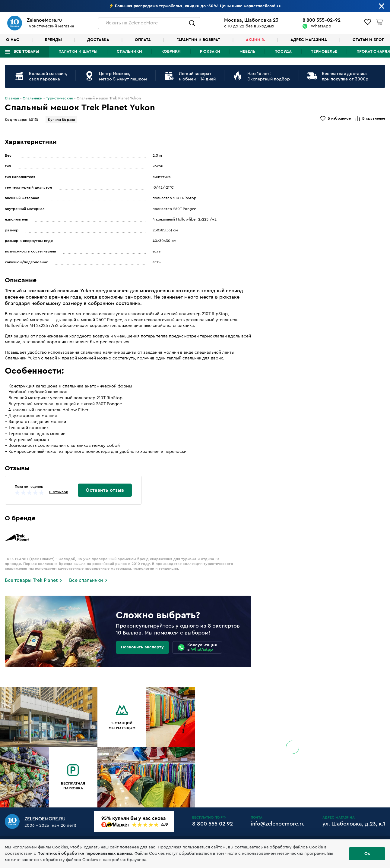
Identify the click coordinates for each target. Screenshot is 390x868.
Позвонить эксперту (142, 647)
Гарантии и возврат (198, 40)
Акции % (255, 40)
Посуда (283, 52)
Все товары (26, 52)
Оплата (143, 40)
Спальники (129, 52)
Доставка (98, 40)
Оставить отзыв (105, 490)
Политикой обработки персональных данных (85, 854)
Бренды (53, 40)
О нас (13, 40)
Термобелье (324, 52)
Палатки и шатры (78, 52)
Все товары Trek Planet (31, 580)
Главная (12, 98)
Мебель (247, 52)
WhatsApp (321, 26)
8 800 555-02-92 (322, 20)
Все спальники (86, 580)
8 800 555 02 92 (212, 824)
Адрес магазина (309, 40)
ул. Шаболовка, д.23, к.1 (354, 824)
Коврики (171, 52)
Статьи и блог (368, 40)
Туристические (59, 98)
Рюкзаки (210, 52)
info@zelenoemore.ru (278, 824)
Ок (367, 854)
